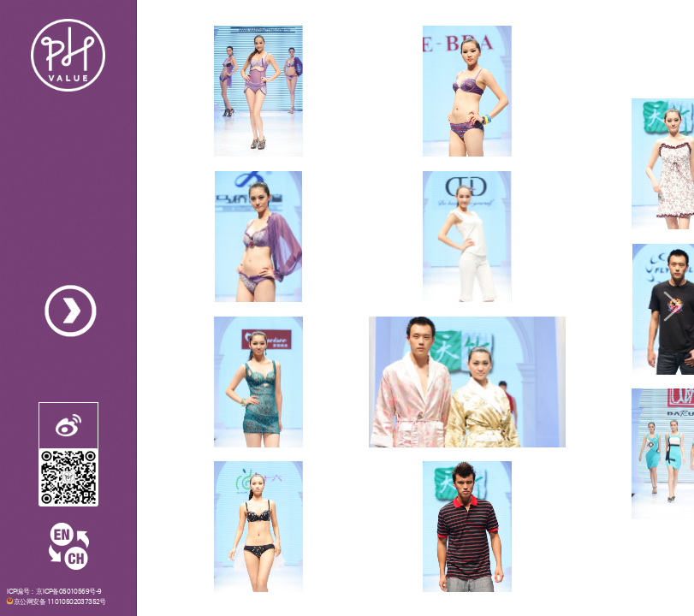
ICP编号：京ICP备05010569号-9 (54, 591)
